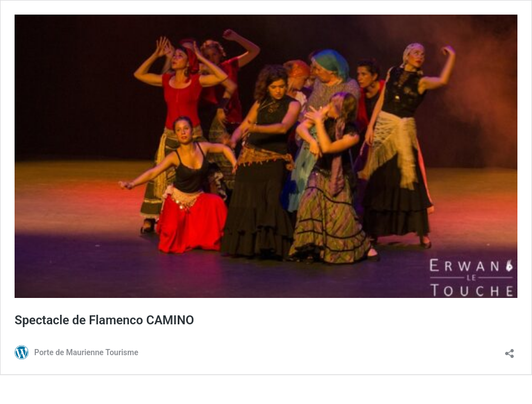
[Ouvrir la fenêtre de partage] (510, 350)
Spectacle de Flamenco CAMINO (104, 320)
